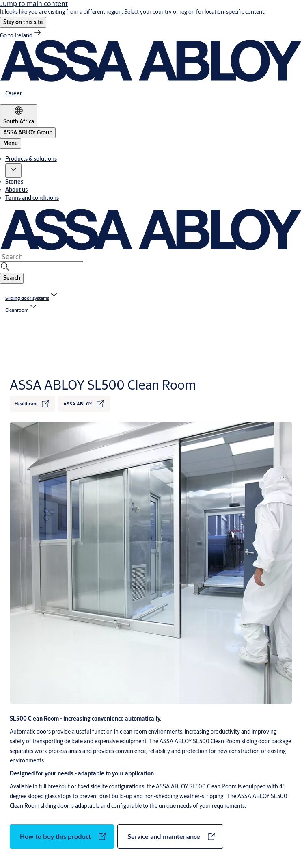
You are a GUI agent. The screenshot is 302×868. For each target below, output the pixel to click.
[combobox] (42, 257)
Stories (14, 182)
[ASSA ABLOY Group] (28, 133)
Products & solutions (31, 159)
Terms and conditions (32, 198)
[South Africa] (19, 116)
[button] (23, 22)
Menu (11, 143)
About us (16, 190)
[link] (21, 35)
